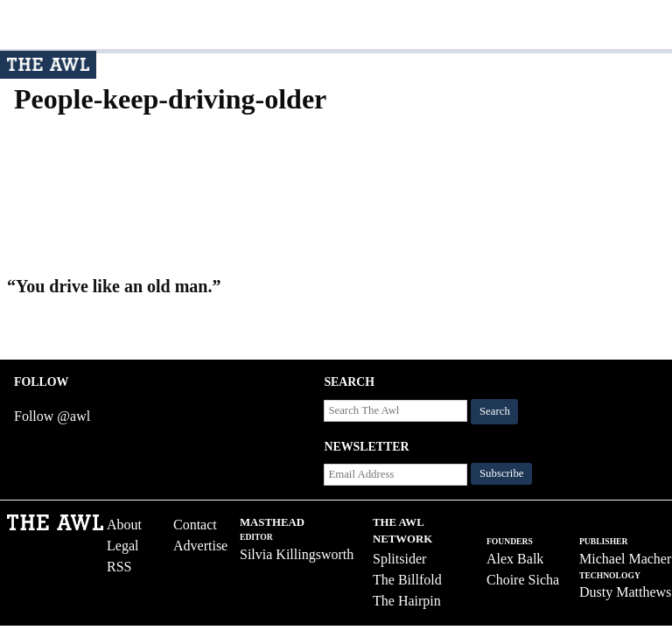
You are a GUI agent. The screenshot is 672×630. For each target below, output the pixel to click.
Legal (122, 546)
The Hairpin (407, 601)
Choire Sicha (523, 580)
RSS (119, 567)
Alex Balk (515, 559)
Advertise (200, 546)
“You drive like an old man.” (114, 286)
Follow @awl (52, 416)
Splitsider (399, 559)
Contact (195, 525)
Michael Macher (625, 559)
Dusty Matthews (625, 592)
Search (495, 411)
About (124, 525)
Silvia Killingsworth (297, 554)
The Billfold (407, 580)
